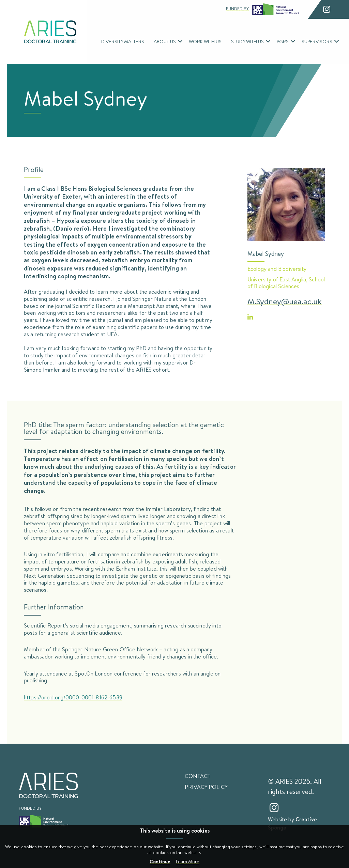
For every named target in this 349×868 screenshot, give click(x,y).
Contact (198, 776)
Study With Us (247, 42)
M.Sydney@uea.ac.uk (285, 301)
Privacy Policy (206, 787)
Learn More (188, 862)
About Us (165, 42)
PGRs (283, 42)
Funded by (263, 9)
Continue (160, 861)
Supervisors (317, 42)
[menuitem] (123, 42)
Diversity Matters (123, 42)
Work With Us (205, 42)
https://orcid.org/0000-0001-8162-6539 (73, 697)
